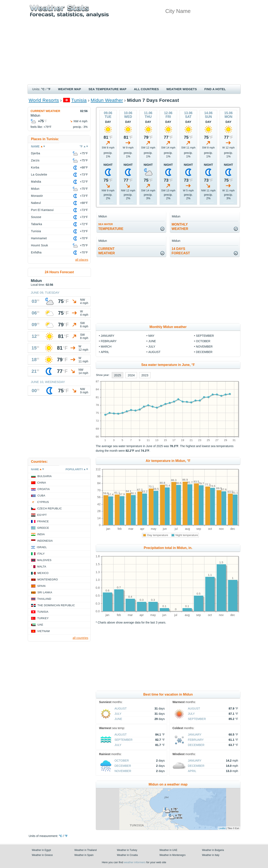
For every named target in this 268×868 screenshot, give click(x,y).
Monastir (37, 196)
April (105, 352)
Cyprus (43, 502)
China (42, 483)
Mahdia (36, 182)
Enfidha (36, 252)
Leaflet (222, 828)
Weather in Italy (211, 855)
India (41, 534)
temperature (111, 227)
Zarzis (35, 160)
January (108, 336)
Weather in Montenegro (173, 855)
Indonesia (45, 541)
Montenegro (48, 579)
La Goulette (39, 175)
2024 (131, 375)
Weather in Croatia (127, 855)
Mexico (43, 573)
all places (82, 260)
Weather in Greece (42, 855)
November (204, 347)
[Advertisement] (134, 53)
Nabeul (36, 203)
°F (49, 89)
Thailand (44, 599)
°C (43, 89)
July (152, 347)
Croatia (44, 489)
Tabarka (37, 224)
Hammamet (39, 238)
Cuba (41, 496)
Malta (42, 567)
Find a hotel (215, 89)
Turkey (43, 618)
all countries (80, 638)
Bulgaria (45, 476)
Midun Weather (107, 100)
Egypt (42, 515)
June (152, 341)
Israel (42, 547)
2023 (145, 375)
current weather (107, 251)
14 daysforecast (181, 251)
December (204, 352)
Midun (35, 189)
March (106, 347)
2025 (118, 375)
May (151, 336)
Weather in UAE (169, 850)
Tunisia (79, 100)
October (203, 341)
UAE (40, 625)
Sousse (36, 217)
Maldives (44, 560)
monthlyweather (180, 227)
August (154, 352)
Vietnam (44, 631)
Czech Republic (50, 508)
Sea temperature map (107, 89)
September (205, 336)
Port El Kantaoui (42, 210)
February (109, 341)
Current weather (45, 111)
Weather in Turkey (127, 850)
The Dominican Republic (56, 605)
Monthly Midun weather (168, 327)
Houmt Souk (40, 245)
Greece (43, 528)
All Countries (146, 89)
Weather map (69, 89)
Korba (35, 167)
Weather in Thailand (86, 850)
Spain (42, 586)
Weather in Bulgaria (213, 850)
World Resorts (44, 100)
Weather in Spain (84, 855)
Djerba (36, 153)
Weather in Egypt (42, 850)
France (43, 521)
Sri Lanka (45, 592)
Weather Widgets (182, 89)
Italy (41, 554)
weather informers (135, 862)
